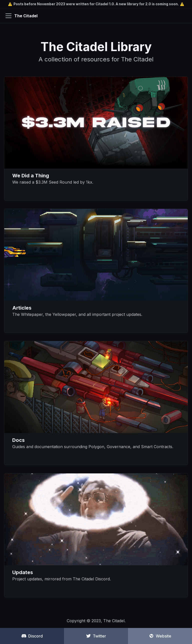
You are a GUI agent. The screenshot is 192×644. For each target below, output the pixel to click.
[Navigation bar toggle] (8, 16)
